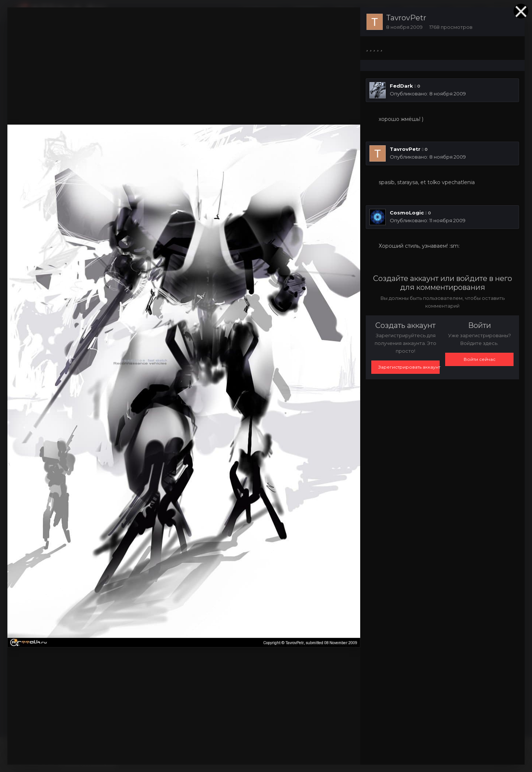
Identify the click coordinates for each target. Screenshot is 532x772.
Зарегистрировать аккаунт (409, 367)
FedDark (401, 86)
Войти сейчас (480, 359)
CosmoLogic (407, 213)
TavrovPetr (406, 18)
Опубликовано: (428, 94)
